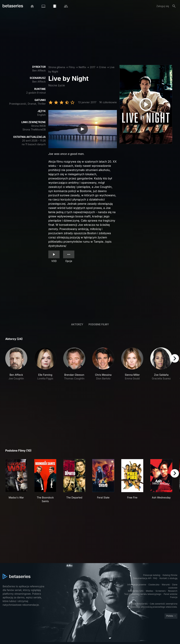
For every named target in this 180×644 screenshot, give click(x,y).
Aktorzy (77, 324)
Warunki (166, 585)
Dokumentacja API (142, 578)
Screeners (161, 591)
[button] (16, 366)
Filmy (72, 67)
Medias (150, 591)
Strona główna (57, 67)
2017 (93, 67)
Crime (102, 67)
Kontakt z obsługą (168, 578)
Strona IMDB (38, 126)
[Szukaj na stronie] (174, 6)
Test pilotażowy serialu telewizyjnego (143, 594)
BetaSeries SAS (136, 591)
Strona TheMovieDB (34, 129)
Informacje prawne (137, 585)
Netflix (82, 67)
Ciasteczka (154, 585)
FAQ (155, 578)
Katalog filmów (170, 575)
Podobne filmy (99, 324)
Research (173, 591)
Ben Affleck (39, 70)
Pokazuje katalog (152, 575)
